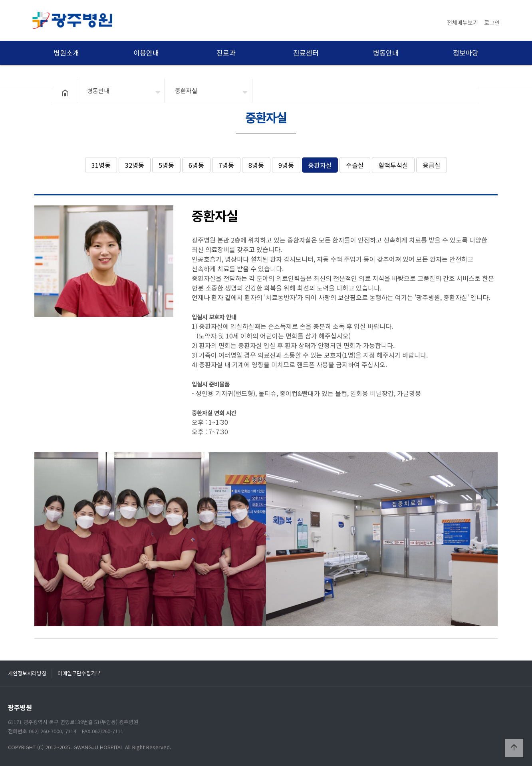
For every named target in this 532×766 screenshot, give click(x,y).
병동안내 (386, 53)
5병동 (166, 165)
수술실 (355, 165)
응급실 (432, 165)
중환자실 (320, 165)
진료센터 (306, 53)
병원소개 (66, 53)
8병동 (256, 165)
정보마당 (465, 53)
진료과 (226, 53)
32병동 (135, 165)
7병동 (226, 165)
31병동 (101, 165)
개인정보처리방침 (27, 673)
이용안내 (146, 53)
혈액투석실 (393, 165)
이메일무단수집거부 (79, 673)
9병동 (286, 165)
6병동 (196, 165)
